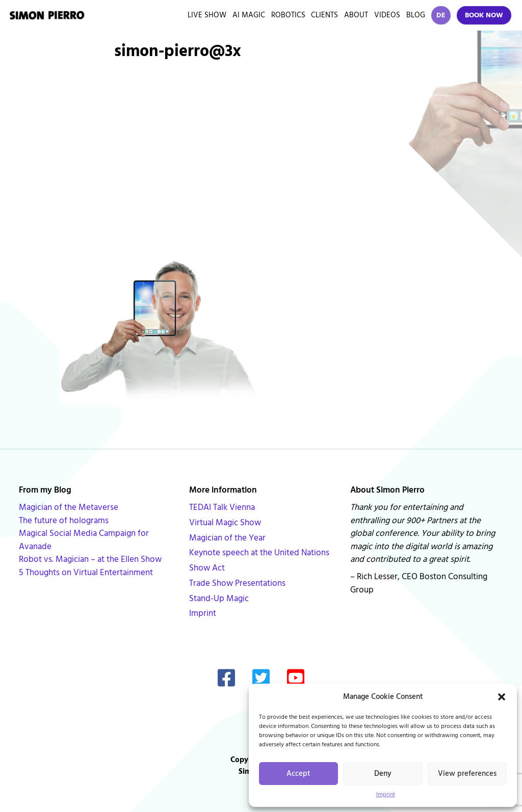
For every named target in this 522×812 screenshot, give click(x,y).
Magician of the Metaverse (69, 507)
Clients (324, 15)
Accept (298, 774)
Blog (416, 15)
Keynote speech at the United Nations (259, 553)
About (356, 15)
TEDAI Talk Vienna (222, 507)
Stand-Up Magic (219, 599)
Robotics (288, 15)
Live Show (207, 15)
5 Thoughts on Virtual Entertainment (86, 573)
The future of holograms (64, 521)
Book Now (484, 15)
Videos (387, 15)
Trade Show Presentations (237, 583)
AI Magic (249, 15)
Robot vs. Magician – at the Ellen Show (90, 559)
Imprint (386, 794)
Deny (383, 774)
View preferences (467, 774)
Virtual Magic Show (225, 523)
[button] (502, 697)
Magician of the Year (227, 538)
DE (441, 15)
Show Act (207, 568)
